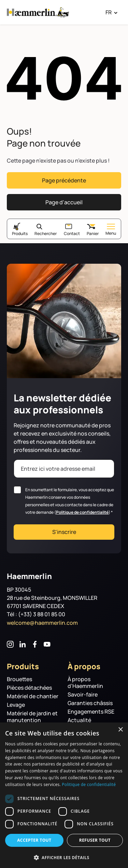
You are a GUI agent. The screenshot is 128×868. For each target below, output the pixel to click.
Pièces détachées (29, 688)
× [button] (120, 730)
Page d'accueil (64, 202)
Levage (16, 705)
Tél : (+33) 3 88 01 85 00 (36, 614)
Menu (111, 230)
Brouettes (19, 679)
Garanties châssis (90, 703)
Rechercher (46, 233)
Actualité (79, 720)
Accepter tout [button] (34, 840)
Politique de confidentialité (82, 512)
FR (109, 12)
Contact (72, 233)
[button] (64, 857)
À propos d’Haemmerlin (85, 683)
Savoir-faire (83, 695)
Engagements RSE (91, 712)
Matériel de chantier (33, 696)
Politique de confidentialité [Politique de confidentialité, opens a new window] (89, 784)
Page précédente (64, 180)
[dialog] (64, 795)
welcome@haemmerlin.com (42, 623)
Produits (20, 233)
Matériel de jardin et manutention (32, 717)
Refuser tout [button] (95, 840)
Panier (93, 233)
